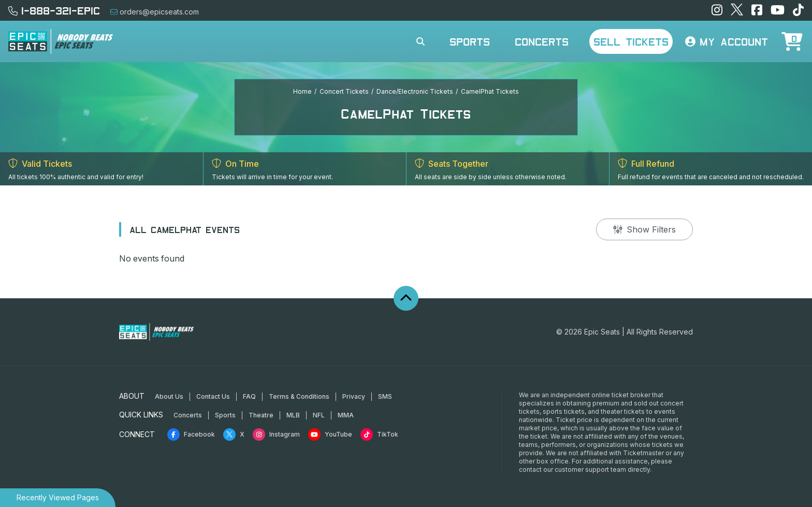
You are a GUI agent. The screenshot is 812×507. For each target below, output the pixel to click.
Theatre (261, 415)
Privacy (354, 396)
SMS (385, 396)
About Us (169, 396)
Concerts (542, 41)
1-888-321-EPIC (54, 10)
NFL (319, 415)
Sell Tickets (631, 41)
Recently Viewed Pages (58, 497)
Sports (470, 41)
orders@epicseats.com (155, 12)
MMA (346, 415)
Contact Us (213, 396)
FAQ (249, 396)
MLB (293, 415)
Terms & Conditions (299, 396)
